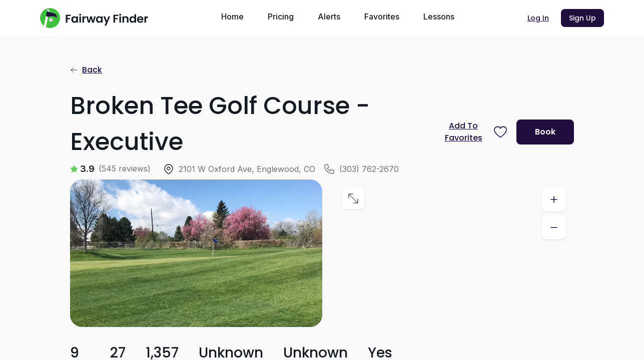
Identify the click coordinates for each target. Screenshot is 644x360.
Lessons (439, 16)
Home (232, 16)
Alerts (329, 16)
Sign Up (582, 18)
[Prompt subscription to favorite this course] (473, 132)
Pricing (281, 16)
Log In (538, 18)
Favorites (382, 16)
